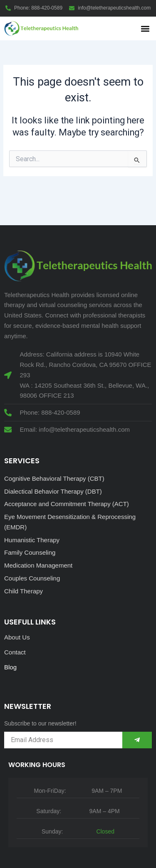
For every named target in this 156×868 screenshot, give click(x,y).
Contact (15, 652)
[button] (145, 28)
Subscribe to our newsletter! (40, 723)
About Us (17, 637)
